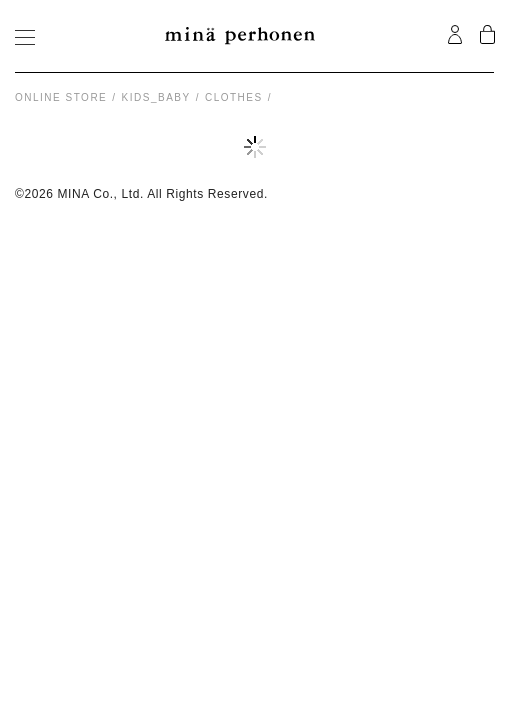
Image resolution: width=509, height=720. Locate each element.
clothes (234, 97)
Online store (61, 97)
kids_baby (156, 97)
